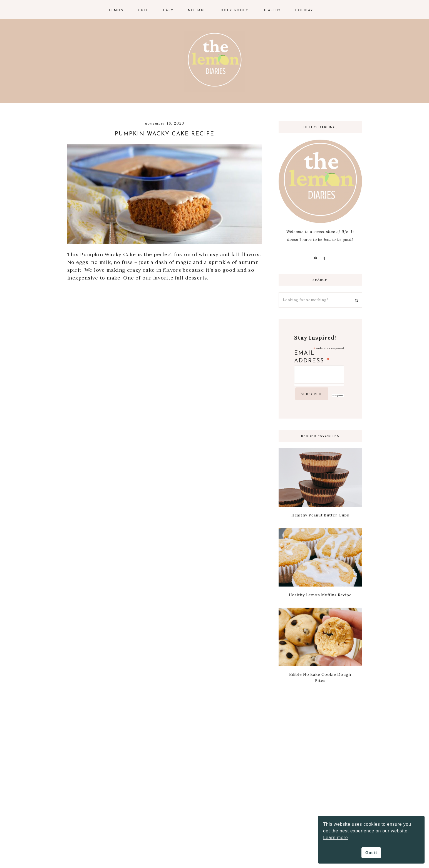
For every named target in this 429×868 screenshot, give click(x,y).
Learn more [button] (335, 838)
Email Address (312, 358)
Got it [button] (371, 853)
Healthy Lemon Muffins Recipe (320, 595)
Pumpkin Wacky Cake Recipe (165, 134)
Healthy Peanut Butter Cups (320, 515)
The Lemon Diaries (215, 61)
